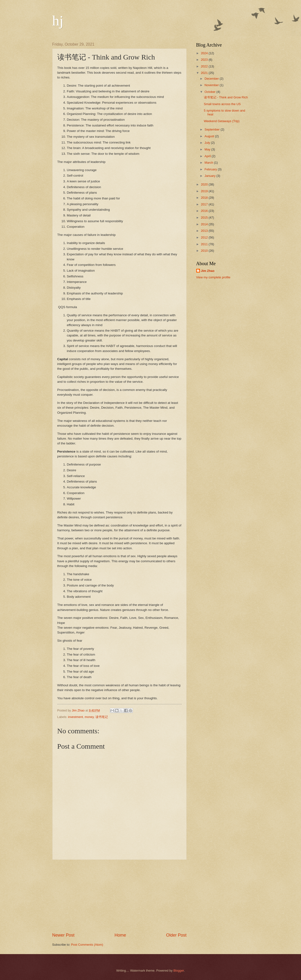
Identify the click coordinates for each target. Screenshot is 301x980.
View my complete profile (213, 277)
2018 (205, 198)
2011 (205, 244)
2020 (205, 184)
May (208, 149)
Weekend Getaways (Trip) (222, 121)
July (208, 143)
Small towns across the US (222, 104)
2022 (205, 66)
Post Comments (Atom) (87, 945)
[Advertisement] (119, 896)
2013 (205, 231)
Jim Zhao (208, 271)
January (210, 176)
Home (120, 935)
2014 (205, 224)
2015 (205, 218)
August (210, 136)
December (212, 79)
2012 (205, 237)
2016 (205, 211)
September (213, 129)
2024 (205, 53)
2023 (205, 60)
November (212, 85)
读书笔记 (102, 717)
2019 (205, 191)
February (211, 169)
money (89, 717)
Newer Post (63, 935)
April (208, 156)
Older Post (176, 935)
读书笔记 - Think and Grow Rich (226, 97)
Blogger (179, 971)
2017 (205, 204)
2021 (205, 73)
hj (58, 21)
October (210, 92)
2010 (205, 251)
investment (76, 717)
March (209, 163)
